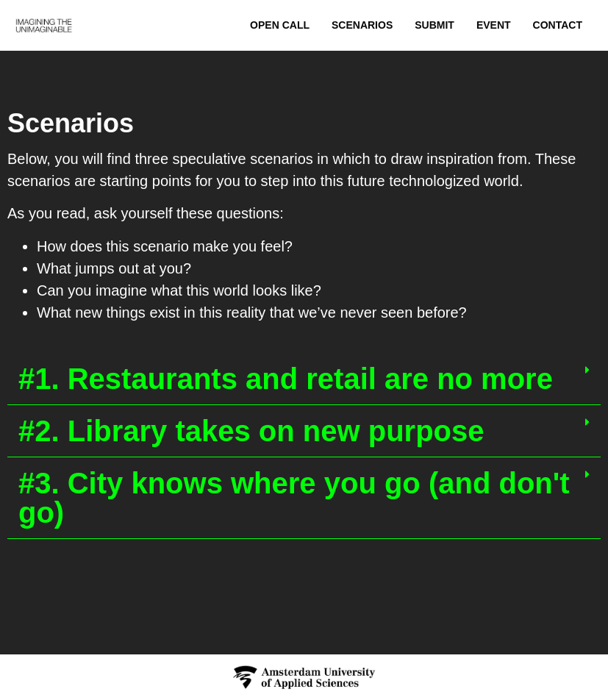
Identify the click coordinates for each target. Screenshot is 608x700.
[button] (304, 379)
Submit (434, 25)
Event (494, 25)
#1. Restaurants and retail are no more (286, 379)
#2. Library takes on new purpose (251, 431)
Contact (558, 25)
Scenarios (362, 25)
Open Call (280, 25)
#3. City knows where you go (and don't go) (294, 498)
